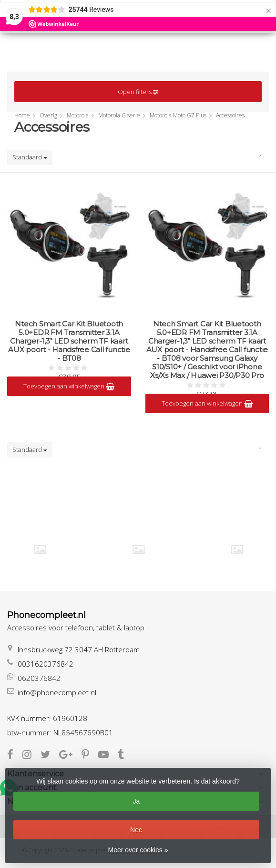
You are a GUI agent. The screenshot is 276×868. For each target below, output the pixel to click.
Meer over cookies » (138, 850)
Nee (136, 830)
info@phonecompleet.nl (57, 692)
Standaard (30, 157)
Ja (137, 801)
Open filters (138, 92)
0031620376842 (46, 664)
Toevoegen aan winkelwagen (69, 386)
